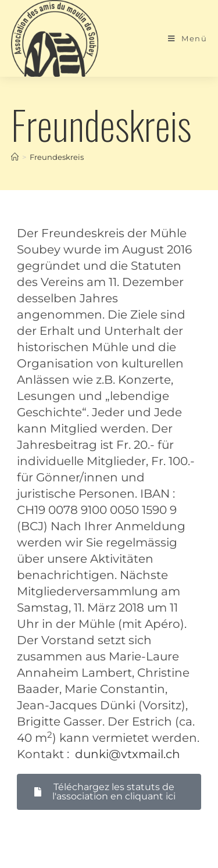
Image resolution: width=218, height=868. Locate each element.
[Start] (15, 157)
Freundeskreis (57, 157)
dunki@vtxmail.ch (128, 754)
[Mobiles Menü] (187, 38)
